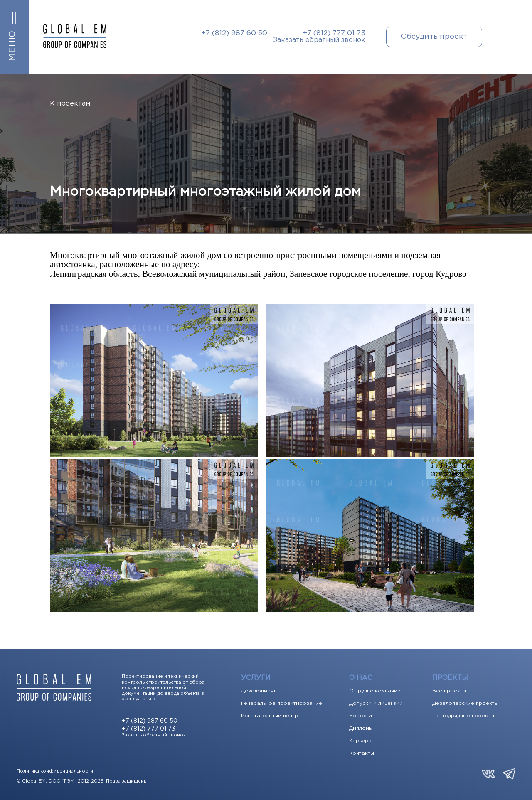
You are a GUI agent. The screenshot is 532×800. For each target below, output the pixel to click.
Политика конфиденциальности (55, 771)
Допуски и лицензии (376, 704)
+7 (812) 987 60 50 (234, 33)
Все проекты (449, 691)
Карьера (360, 741)
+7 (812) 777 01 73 (334, 33)
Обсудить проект (434, 37)
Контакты (362, 753)
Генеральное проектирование (282, 704)
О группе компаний (375, 691)
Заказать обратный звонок (319, 40)
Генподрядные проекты (463, 716)
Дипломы (361, 729)
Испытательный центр (270, 716)
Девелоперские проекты (465, 704)
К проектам (70, 104)
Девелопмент (259, 691)
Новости (361, 716)
